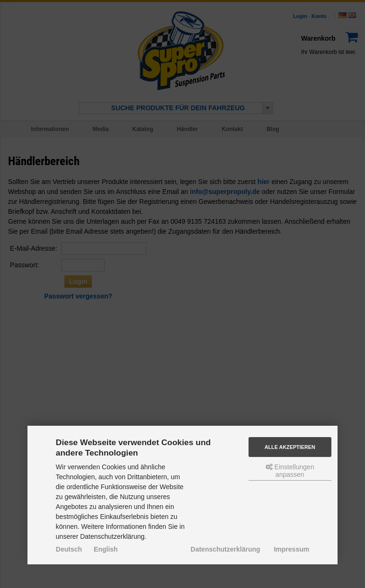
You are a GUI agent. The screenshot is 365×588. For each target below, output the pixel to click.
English (106, 549)
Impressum (291, 549)
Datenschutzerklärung (226, 549)
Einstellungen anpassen (290, 471)
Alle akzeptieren (290, 447)
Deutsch (69, 549)
